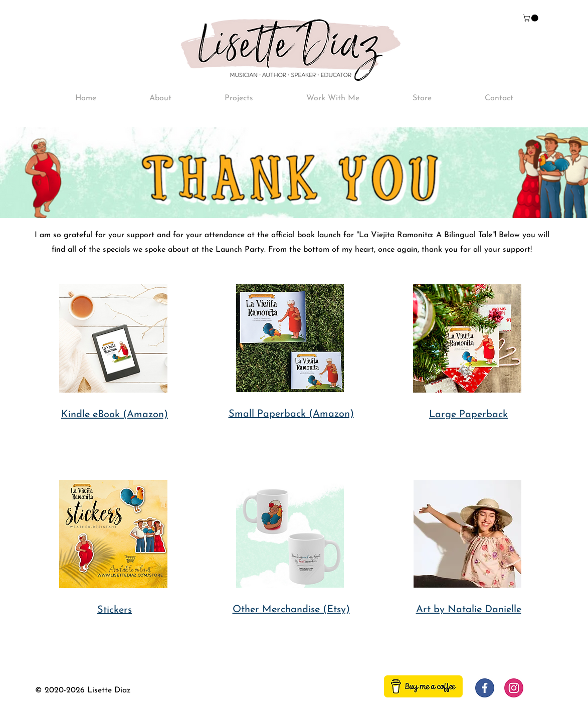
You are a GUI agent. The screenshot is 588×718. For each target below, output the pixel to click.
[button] (531, 18)
